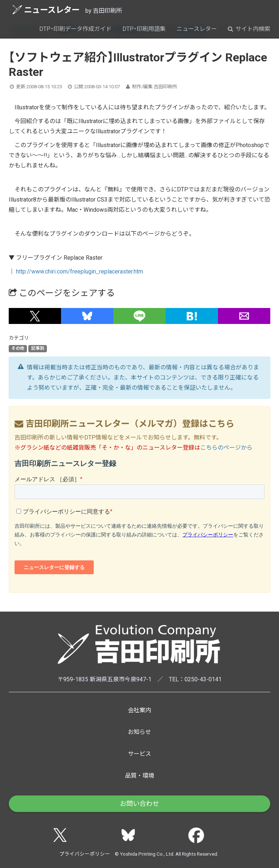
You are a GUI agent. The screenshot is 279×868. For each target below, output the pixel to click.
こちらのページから (226, 448)
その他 (18, 348)
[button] (35, 316)
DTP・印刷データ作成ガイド (75, 29)
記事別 (38, 348)
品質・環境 (139, 776)
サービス (139, 754)
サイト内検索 (249, 29)
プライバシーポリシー (85, 854)
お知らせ (139, 732)
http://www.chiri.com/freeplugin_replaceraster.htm (80, 271)
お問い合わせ (139, 804)
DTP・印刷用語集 (144, 29)
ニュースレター (46, 10)
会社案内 (139, 710)
